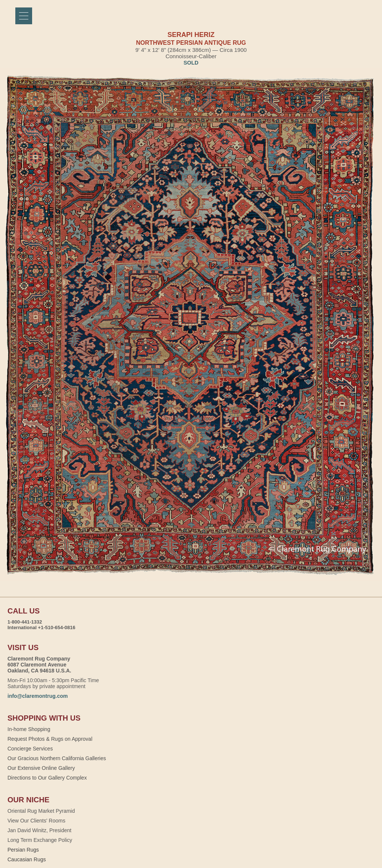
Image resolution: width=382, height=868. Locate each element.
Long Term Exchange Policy (40, 840)
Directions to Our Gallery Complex (47, 778)
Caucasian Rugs (27, 859)
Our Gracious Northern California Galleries (57, 758)
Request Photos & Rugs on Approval (50, 739)
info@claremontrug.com (38, 696)
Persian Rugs (23, 850)
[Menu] (24, 16)
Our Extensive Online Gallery (41, 768)
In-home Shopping (29, 729)
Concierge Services (30, 749)
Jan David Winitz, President (39, 830)
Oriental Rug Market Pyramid (41, 811)
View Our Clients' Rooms (36, 821)
